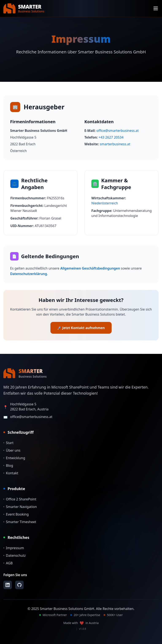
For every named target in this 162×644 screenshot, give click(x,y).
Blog (8, 465)
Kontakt (11, 473)
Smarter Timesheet (20, 522)
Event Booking (16, 514)
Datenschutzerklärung (29, 274)
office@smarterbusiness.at (117, 131)
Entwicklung (14, 458)
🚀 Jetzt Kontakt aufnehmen (81, 328)
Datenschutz (15, 555)
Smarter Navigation (20, 507)
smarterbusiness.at (115, 144)
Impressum (14, 548)
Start (8, 443)
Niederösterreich (105, 203)
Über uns (12, 450)
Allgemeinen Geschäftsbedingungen (90, 268)
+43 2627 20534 (111, 137)
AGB (8, 563)
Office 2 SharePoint (20, 499)
